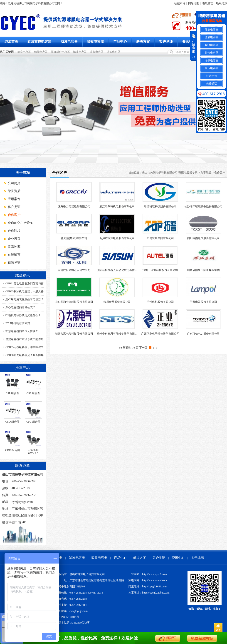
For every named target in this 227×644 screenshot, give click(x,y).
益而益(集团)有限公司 (74, 238)
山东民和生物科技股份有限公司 (74, 302)
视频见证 (14, 263)
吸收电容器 (95, 42)
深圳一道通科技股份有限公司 (160, 270)
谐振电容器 (114, 52)
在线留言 (208, 3)
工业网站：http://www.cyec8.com (148, 574)
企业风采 (14, 239)
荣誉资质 (14, 191)
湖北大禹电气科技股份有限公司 (74, 334)
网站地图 (194, 3)
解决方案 (143, 42)
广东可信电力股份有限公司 (203, 334)
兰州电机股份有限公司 (160, 302)
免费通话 (212, 84)
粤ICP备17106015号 (68, 617)
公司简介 (14, 183)
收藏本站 (180, 3)
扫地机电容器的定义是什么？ (23, 315)
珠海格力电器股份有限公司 (74, 206)
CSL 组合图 (13, 393)
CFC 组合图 (33, 422)
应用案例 (14, 199)
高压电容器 (212, 68)
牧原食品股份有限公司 (117, 302)
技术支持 (212, 76)
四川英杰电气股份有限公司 (203, 238)
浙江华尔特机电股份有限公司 (117, 206)
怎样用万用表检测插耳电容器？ (25, 299)
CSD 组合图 (12, 422)
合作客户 (220, 173)
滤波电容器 (69, 42)
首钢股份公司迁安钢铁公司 (74, 270)
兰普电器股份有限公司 (203, 302)
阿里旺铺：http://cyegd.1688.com (148, 586)
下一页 (143, 348)
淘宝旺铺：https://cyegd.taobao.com (149, 593)
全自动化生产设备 (20, 223)
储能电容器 (42, 52)
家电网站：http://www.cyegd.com (148, 580)
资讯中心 (189, 42)
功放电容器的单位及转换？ (22, 331)
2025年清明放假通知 (18, 323)
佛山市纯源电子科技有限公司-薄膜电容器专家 (170, 173)
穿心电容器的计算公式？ (20, 307)
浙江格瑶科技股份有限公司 (160, 206)
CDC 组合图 (12, 450)
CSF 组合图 (33, 393)
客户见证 (166, 42)
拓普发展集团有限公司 (160, 238)
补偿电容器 (212, 53)
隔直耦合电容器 (61, 52)
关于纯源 (206, 173)
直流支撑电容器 (39, 42)
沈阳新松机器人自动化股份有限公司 (118, 270)
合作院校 (14, 231)
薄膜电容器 (25, 52)
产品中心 (120, 42)
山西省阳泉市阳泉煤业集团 (203, 270)
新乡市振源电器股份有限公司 (117, 238)
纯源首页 (11, 42)
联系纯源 (222, 3)
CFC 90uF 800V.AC (33, 452)
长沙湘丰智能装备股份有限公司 (203, 206)
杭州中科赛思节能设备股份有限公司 (118, 334)
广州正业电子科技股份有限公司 (160, 334)
